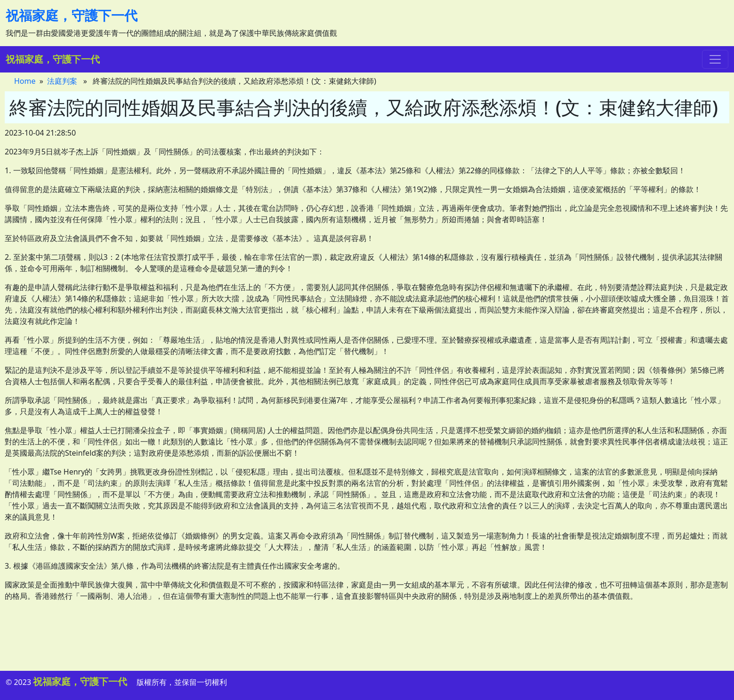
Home (25, 81)
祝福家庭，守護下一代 (72, 15)
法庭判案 (62, 81)
